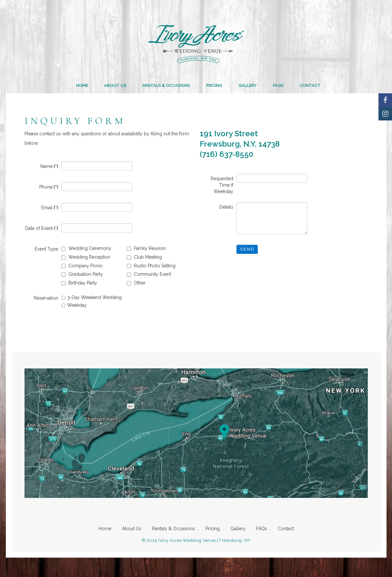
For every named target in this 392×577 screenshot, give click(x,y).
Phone (49, 187)
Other (136, 283)
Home (82, 85)
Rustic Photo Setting (151, 266)
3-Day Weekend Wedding (91, 297)
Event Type (46, 249)
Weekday (74, 305)
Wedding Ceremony (86, 248)
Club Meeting (144, 257)
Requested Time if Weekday (222, 185)
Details (226, 207)
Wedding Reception (86, 257)
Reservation (46, 298)
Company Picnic (82, 266)
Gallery (248, 85)
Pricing (214, 85)
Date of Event (42, 228)
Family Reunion (146, 248)
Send (247, 249)
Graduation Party (82, 274)
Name (49, 166)
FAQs (278, 85)
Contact (310, 85)
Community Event (149, 274)
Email (50, 208)
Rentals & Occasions (166, 85)
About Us (115, 85)
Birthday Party (79, 283)
